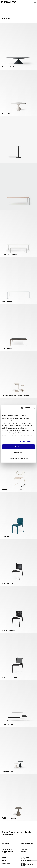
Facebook (24, 850)
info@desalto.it (6, 853)
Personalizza (19, 453)
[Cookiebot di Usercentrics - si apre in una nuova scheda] (22, 408)
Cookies (4, 859)
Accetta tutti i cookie (19, 447)
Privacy (4, 857)
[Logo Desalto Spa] (9, 2)
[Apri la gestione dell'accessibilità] (28, 865)
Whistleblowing (6, 864)
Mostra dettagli (26, 441)
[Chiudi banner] (34, 408)
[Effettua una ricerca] (32, 2)
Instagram (24, 851)
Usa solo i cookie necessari (18, 458)
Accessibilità (5, 862)
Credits (4, 861)
